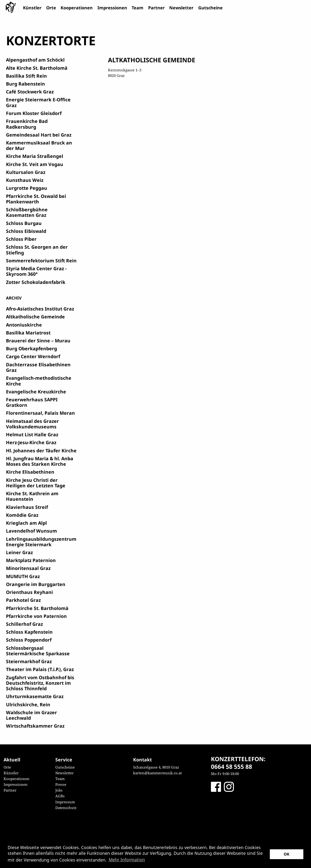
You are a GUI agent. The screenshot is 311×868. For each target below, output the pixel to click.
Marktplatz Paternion (31, 560)
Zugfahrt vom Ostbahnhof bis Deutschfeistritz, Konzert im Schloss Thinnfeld (40, 683)
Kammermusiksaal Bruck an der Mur (39, 145)
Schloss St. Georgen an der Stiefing (37, 250)
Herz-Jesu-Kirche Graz (31, 442)
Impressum (65, 802)
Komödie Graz (22, 515)
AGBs (60, 796)
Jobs (59, 790)
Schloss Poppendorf (29, 640)
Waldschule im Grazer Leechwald (31, 715)
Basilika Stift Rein (26, 76)
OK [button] (287, 854)
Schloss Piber (21, 239)
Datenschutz (66, 808)
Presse (61, 784)
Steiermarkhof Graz (29, 661)
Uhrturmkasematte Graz (35, 696)
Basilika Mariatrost (28, 333)
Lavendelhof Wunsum (31, 531)
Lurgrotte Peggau (27, 188)
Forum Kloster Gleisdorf (34, 113)
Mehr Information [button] (127, 860)
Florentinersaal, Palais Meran (40, 413)
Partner (156, 8)
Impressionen (112, 8)
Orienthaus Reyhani (29, 592)
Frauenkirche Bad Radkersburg (27, 124)
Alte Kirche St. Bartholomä (37, 68)
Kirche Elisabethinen (30, 472)
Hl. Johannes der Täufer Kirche (41, 451)
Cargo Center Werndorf (33, 356)
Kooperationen (77, 8)
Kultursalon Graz (26, 172)
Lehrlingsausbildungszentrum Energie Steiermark (41, 542)
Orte (51, 8)
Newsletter (181, 8)
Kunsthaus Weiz (25, 180)
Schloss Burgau (24, 223)
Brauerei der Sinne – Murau (38, 341)
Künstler (32, 8)
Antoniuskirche (24, 325)
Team (138, 8)
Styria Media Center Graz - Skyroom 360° (36, 271)
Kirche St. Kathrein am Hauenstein (32, 496)
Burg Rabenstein (25, 84)
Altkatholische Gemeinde (35, 317)
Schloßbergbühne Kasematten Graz (27, 212)
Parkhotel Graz (23, 600)
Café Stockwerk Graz (30, 92)
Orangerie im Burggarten (36, 584)
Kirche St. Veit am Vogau (35, 164)
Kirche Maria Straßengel (35, 156)
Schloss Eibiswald (26, 231)
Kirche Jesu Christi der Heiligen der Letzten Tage (36, 483)
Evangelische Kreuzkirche (36, 392)
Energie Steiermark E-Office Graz (38, 102)
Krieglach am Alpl (26, 523)
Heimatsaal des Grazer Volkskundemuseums (32, 424)
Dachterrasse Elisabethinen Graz (38, 367)
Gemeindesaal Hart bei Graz (39, 135)
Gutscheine (210, 8)
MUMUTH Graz (23, 576)
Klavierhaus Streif (27, 507)
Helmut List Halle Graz (32, 434)
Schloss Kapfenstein (29, 632)
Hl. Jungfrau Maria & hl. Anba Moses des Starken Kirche (40, 461)
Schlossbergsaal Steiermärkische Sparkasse (38, 651)
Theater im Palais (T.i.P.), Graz (40, 669)
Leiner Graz (19, 552)
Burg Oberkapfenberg (31, 348)
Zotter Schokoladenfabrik (36, 282)
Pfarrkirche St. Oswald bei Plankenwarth (36, 199)
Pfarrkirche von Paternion (36, 616)
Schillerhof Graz (24, 624)
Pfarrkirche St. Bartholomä (37, 608)
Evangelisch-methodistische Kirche (39, 381)
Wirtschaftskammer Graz (35, 726)
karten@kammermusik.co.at (157, 773)
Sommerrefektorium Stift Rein (41, 261)
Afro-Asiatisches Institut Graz (40, 309)
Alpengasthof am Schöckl (35, 60)
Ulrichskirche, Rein (28, 704)
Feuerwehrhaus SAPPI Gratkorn (32, 402)
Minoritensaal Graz (28, 568)
